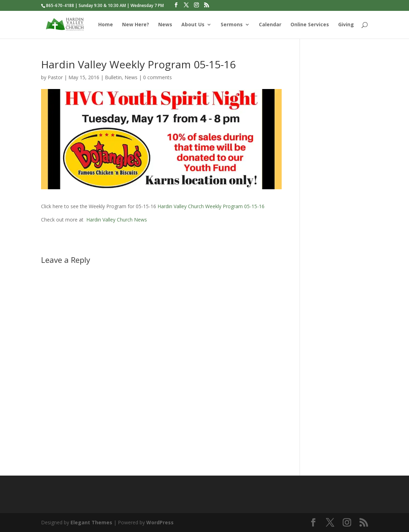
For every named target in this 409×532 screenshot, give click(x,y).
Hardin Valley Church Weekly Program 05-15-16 (211, 206)
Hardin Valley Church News (117, 220)
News (165, 25)
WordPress (160, 522)
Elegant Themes (91, 522)
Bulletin (113, 77)
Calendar (270, 25)
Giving (346, 25)
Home (106, 25)
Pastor (55, 77)
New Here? (136, 25)
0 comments (157, 77)
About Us (193, 25)
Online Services (310, 25)
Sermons (232, 25)
